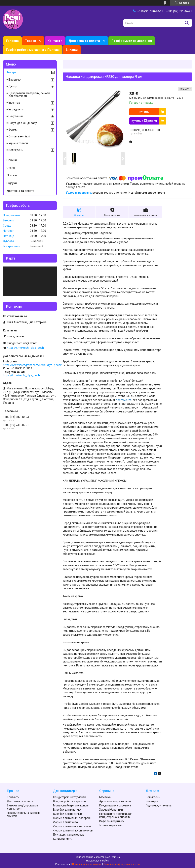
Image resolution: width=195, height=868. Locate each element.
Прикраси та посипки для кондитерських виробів (116, 815)
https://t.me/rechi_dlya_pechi (26, 348)
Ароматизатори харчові (115, 801)
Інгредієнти (16, 109)
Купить (144, 112)
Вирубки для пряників (67, 814)
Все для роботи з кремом (70, 801)
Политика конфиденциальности (122, 864)
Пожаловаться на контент (87, 864)
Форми (13, 130)
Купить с (144, 121)
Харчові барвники (111, 810)
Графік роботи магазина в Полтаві (33, 50)
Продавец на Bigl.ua (98, 861)
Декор (13, 86)
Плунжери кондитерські (69, 835)
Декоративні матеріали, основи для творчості (29, 95)
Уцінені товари (18, 143)
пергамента (124, 400)
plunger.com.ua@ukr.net (22, 343)
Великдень (16, 150)
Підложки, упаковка (159, 805)
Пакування (16, 116)
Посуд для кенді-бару (23, 123)
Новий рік (152, 801)
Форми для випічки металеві (72, 826)
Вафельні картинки (112, 821)
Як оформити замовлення (132, 41)
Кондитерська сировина (115, 805)
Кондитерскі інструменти (70, 797)
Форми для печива (65, 822)
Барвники (15, 80)
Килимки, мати (63, 839)
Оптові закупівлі (19, 136)
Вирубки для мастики (67, 810)
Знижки (72, 50)
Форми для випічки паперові (72, 818)
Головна (12, 41)
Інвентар (14, 103)
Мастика (105, 797)
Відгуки (12, 183)
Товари (30, 41)
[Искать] (187, 23)
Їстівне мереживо (111, 825)
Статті (11, 168)
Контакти (55, 41)
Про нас (12, 175)
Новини (12, 160)
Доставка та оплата (84, 41)
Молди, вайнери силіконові (71, 805)
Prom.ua (115, 857)
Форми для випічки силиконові (73, 830)
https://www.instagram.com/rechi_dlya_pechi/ (32, 365)
